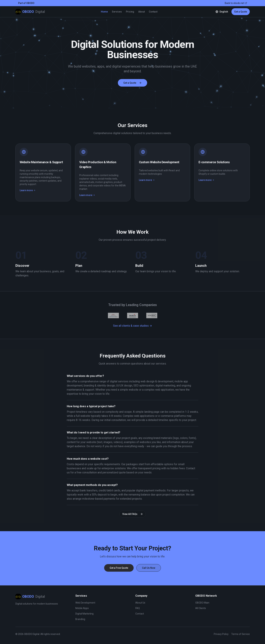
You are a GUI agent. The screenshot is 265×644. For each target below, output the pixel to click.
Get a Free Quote (119, 568)
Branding (80, 619)
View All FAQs (133, 514)
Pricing (130, 12)
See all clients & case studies (133, 326)
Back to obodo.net (236, 3)
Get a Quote (241, 12)
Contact (153, 12)
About (141, 12)
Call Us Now (149, 568)
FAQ (138, 608)
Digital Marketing (84, 614)
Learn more (28, 190)
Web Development (85, 603)
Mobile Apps (82, 608)
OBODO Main (202, 603)
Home (104, 12)
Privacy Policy (221, 634)
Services (117, 12)
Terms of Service (241, 634)
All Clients (201, 608)
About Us (140, 603)
